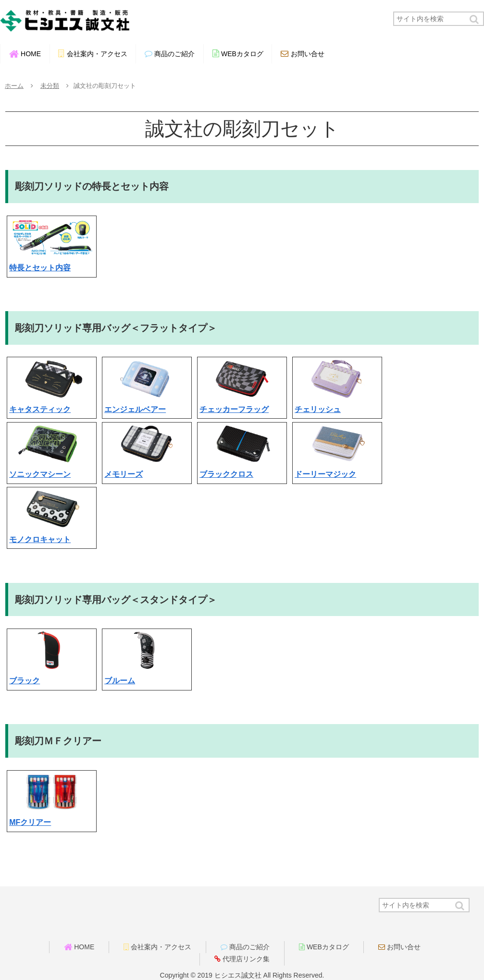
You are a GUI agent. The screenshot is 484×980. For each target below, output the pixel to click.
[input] (439, 19)
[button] (475, 19)
